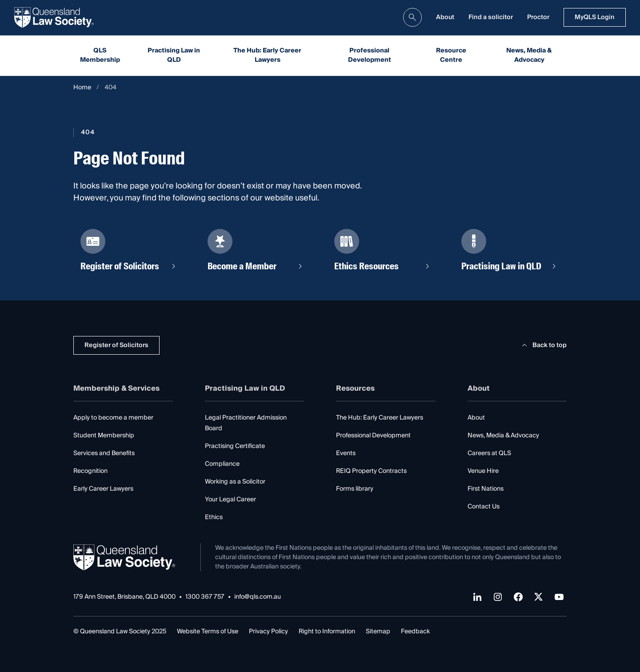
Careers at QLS (489, 453)
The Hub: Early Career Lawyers (267, 55)
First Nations (486, 489)
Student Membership (104, 436)
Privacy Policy (268, 632)
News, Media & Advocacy (529, 55)
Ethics (214, 517)
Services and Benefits (104, 453)
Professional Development (370, 55)
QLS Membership (100, 55)
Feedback (415, 632)
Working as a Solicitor (235, 482)
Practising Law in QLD (174, 55)
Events (346, 453)
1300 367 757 (205, 597)
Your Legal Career (230, 500)
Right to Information (327, 632)
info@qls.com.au (258, 597)
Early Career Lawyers (103, 489)
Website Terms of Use (208, 632)
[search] (412, 17)
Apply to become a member (113, 418)
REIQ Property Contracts (371, 471)
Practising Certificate (235, 446)
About (445, 17)
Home (82, 88)
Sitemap (378, 632)
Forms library (355, 489)
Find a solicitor (491, 17)
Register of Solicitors (116, 345)
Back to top (543, 345)
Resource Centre (451, 55)
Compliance (222, 464)
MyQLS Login (595, 17)
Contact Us (484, 507)
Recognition (90, 471)
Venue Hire (483, 471)
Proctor (538, 17)
